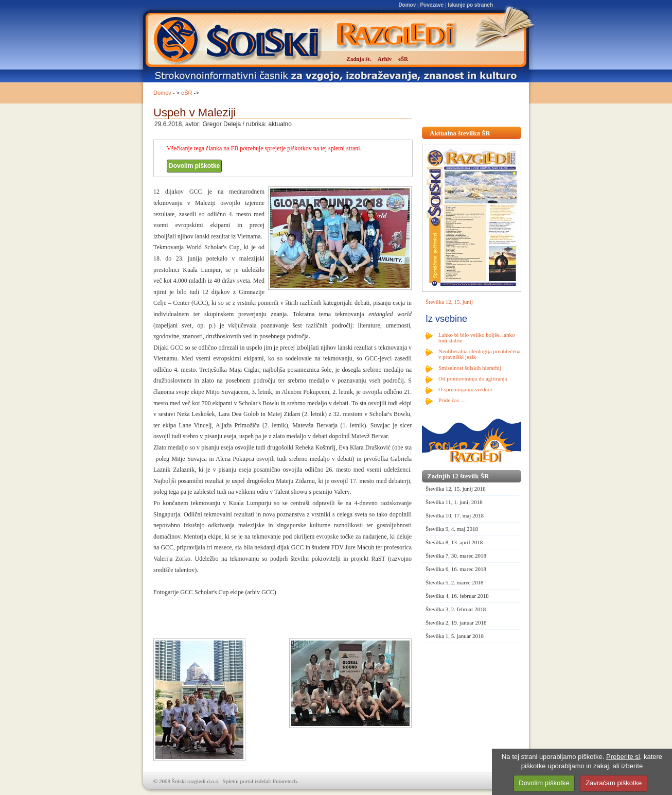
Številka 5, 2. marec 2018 (454, 582)
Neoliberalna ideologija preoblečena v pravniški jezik (479, 354)
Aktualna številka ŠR (460, 133)
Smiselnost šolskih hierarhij (470, 368)
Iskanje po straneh (470, 5)
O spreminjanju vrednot (465, 389)
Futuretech (285, 781)
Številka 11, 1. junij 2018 (454, 502)
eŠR (187, 93)
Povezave (432, 5)
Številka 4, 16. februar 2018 (457, 596)
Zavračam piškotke (614, 783)
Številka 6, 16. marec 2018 (456, 569)
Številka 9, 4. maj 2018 (452, 529)
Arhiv (385, 59)
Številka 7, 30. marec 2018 (456, 556)
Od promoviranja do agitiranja (473, 378)
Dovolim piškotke (194, 166)
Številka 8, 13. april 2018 (454, 542)
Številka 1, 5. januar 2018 (455, 636)
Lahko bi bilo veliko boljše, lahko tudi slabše (476, 338)
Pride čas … (452, 400)
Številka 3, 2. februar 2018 (456, 609)
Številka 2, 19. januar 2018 (456, 623)
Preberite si (623, 757)
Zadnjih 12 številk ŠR (458, 476)
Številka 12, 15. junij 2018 (456, 489)
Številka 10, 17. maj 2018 (455, 515)
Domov (407, 5)
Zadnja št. (359, 59)
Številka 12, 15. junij (449, 302)
